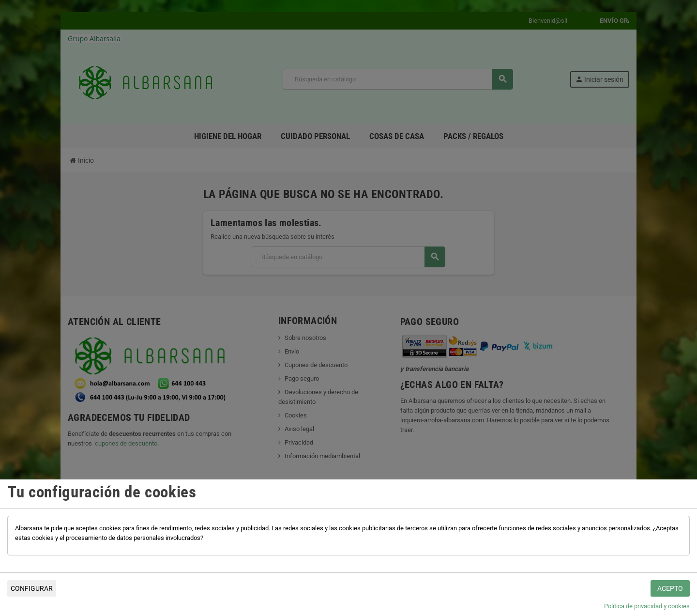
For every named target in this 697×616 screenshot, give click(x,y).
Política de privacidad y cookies (647, 606)
